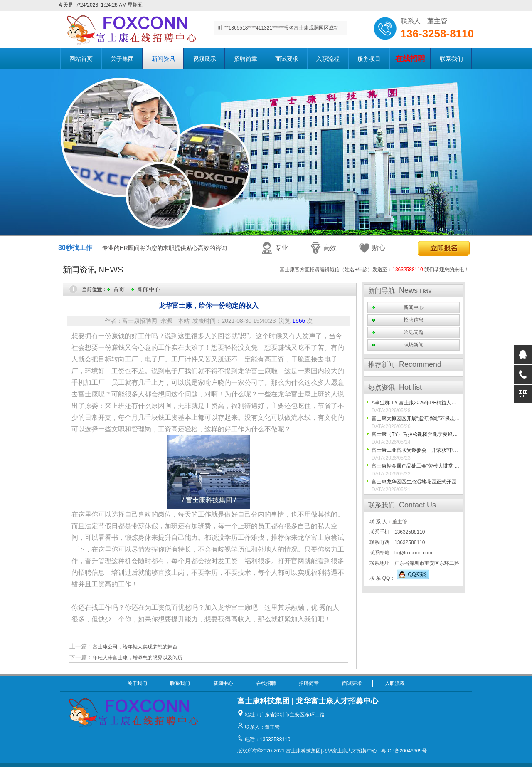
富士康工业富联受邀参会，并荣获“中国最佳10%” (426, 450)
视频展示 (204, 59)
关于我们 (137, 683)
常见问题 (414, 332)
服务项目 (369, 59)
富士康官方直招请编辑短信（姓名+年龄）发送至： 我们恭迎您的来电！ (374, 270)
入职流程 (328, 59)
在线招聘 (266, 683)
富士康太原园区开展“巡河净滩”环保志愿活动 (421, 418)
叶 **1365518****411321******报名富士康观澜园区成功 (278, 28)
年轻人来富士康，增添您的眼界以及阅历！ (140, 658)
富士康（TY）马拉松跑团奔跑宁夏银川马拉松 (422, 434)
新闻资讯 (163, 59)
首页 (119, 289)
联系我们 (451, 59)
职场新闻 (414, 345)
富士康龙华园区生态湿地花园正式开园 (414, 482)
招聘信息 (414, 320)
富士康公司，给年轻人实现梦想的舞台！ (138, 647)
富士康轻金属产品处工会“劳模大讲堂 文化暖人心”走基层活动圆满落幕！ (451, 466)
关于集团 (122, 59)
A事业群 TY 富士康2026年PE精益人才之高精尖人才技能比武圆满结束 (449, 403)
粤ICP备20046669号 (404, 751)
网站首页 (81, 59)
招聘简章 (246, 59)
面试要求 (287, 59)
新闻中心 (149, 289)
